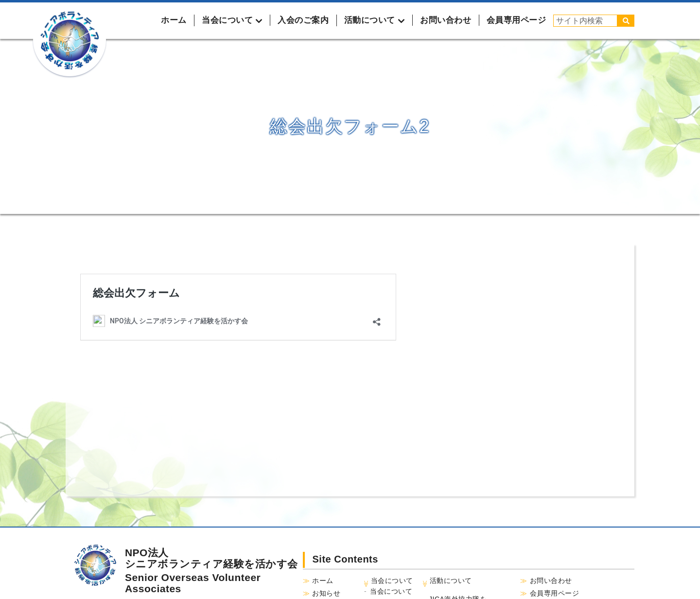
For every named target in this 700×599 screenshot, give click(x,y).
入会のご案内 (303, 20)
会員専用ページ (516, 20)
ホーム (174, 20)
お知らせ (326, 593)
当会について (391, 591)
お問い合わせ (446, 20)
